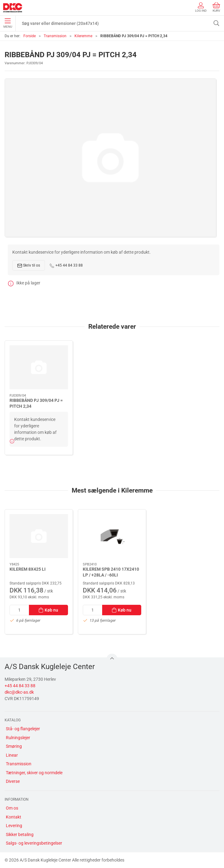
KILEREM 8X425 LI (28, 569)
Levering (14, 826)
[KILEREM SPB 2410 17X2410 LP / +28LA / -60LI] (112, 536)
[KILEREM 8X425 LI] (39, 536)
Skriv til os (29, 266)
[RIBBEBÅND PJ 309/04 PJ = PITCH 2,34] (39, 367)
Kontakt (14, 817)
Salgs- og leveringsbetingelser (34, 843)
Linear (12, 755)
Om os (12, 808)
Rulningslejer (18, 738)
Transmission (55, 36)
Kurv (216, 7)
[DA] (13, 8)
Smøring (14, 746)
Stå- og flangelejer (23, 729)
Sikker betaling (20, 834)
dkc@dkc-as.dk (19, 692)
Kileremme (83, 36)
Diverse (13, 781)
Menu (8, 23)
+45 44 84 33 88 (66, 266)
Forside (30, 36)
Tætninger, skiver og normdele (34, 773)
